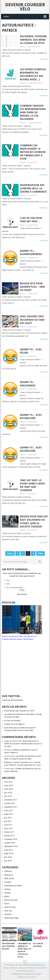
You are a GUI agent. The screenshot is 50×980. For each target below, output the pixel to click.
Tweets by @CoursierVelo (12, 700)
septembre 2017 (11, 807)
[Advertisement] (22, 670)
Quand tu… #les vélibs (31, 351)
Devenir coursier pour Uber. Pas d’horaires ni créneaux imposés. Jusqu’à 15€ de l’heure (22, 636)
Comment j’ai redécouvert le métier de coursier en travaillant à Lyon (33, 152)
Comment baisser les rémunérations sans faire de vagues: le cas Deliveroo (33, 112)
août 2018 (9, 789)
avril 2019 (8, 782)
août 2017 (9, 811)
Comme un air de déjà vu (14, 724)
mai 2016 (8, 861)
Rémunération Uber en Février (27, 974)
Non (8, 584)
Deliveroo (8, 871)
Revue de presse (11, 900)
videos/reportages (12, 918)
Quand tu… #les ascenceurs (31, 416)
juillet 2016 (9, 854)
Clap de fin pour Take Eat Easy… (31, 220)
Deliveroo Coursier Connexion (16, 762)
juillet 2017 (9, 814)
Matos (7, 896)
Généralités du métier (13, 886)
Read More (44, 59)
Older (40, 553)
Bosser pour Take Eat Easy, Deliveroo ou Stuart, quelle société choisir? (34, 522)
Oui (8, 580)
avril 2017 (8, 825)
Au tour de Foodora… (13, 721)
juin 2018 (8, 793)
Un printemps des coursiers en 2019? (19, 711)
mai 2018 (8, 796)
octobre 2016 (10, 843)
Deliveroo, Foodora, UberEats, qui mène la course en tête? (34, 40)
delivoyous (9, 875)
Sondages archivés (27, 977)
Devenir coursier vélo (25, 7)
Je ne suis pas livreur (15, 587)
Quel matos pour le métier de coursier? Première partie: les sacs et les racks (23, 744)
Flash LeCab (9, 878)
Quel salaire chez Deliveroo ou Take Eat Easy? (32, 320)
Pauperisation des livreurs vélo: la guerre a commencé (33, 188)
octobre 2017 (10, 803)
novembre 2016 (11, 839)
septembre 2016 (11, 846)
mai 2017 (8, 821)
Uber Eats (8, 911)
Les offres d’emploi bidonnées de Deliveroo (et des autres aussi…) (33, 74)
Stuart (7, 904)
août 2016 (9, 850)
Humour (8, 893)
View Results (22, 594)
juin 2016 (8, 857)
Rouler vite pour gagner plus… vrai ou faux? (32, 287)
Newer (10, 553)
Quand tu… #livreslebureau (31, 252)
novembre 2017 (11, 800)
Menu (6, 17)
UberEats (8, 914)
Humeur (8, 889)
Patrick (22, 47)
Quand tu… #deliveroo (28, 384)
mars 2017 (9, 828)
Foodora (8, 882)
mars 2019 (9, 785)
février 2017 (9, 832)
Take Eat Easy (10, 907)
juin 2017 (8, 818)
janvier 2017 (9, 836)
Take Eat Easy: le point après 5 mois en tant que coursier (32, 485)
